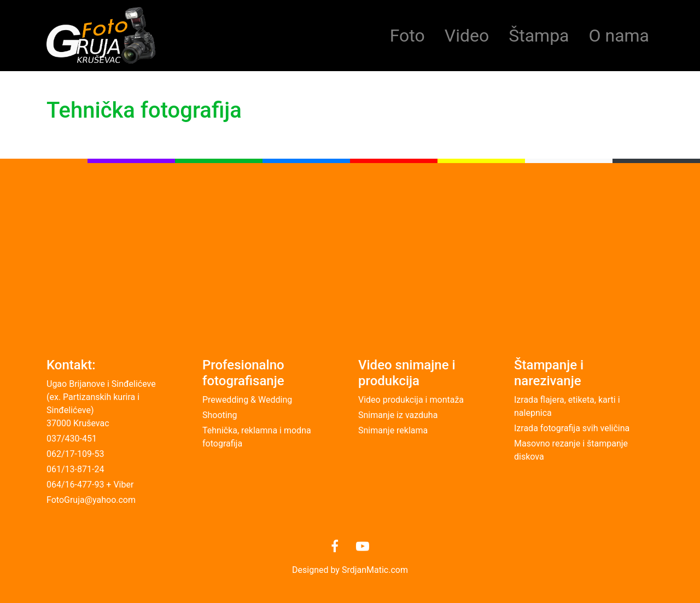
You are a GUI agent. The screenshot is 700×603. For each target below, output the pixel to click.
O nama (619, 36)
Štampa (539, 36)
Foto (407, 36)
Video (467, 36)
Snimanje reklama (393, 430)
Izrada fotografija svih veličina (572, 428)
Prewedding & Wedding (247, 400)
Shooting (220, 415)
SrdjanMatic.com (375, 570)
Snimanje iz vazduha (398, 415)
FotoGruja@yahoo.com (91, 500)
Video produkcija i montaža (411, 400)
